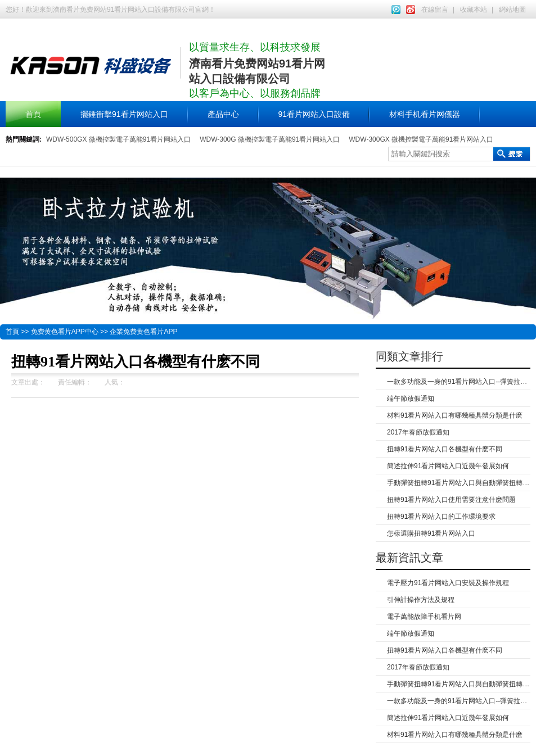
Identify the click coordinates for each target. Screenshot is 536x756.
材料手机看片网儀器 (425, 114)
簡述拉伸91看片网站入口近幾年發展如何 (448, 466)
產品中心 (223, 114)
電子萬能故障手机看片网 (424, 617)
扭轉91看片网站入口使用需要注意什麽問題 (451, 500)
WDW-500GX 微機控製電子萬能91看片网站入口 (118, 139)
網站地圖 (512, 10)
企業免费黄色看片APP (143, 332)
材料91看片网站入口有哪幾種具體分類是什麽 (455, 415)
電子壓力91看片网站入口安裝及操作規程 (448, 583)
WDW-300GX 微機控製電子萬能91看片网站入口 (421, 139)
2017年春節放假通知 (418, 432)
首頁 (33, 114)
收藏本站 (474, 10)
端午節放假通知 (411, 399)
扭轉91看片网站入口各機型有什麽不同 (445, 449)
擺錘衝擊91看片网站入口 (124, 114)
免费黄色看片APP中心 (65, 332)
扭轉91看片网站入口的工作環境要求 (441, 517)
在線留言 (435, 10)
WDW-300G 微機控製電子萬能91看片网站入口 (270, 139)
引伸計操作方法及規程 (421, 600)
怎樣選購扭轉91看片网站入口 (431, 533)
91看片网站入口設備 (314, 114)
